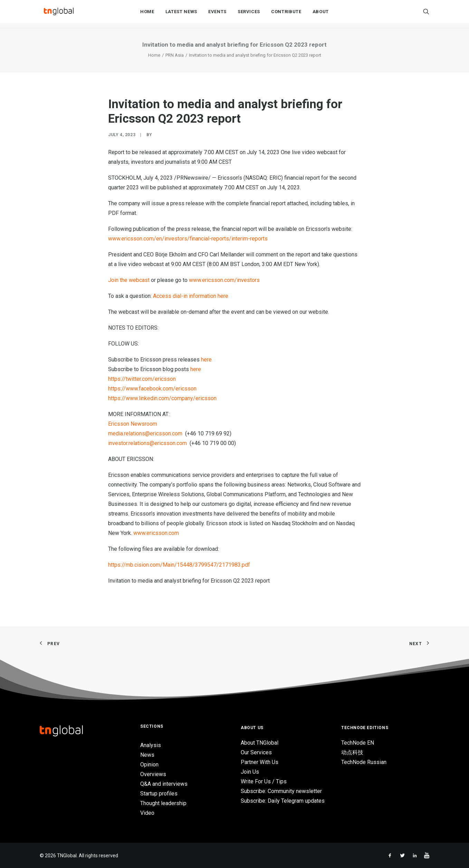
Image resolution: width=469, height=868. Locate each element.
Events (217, 14)
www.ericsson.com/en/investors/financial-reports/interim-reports (188, 239)
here (206, 360)
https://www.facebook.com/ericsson (152, 389)
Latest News (181, 14)
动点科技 (352, 752)
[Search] (426, 14)
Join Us (250, 772)
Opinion (149, 765)
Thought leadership (163, 803)
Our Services (256, 752)
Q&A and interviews (164, 784)
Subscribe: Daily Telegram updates (283, 801)
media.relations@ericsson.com (145, 433)
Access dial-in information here (191, 296)
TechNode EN (358, 743)
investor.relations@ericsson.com (147, 443)
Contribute (286, 14)
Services (249, 14)
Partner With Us (260, 762)
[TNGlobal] (59, 14)
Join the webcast (129, 280)
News (147, 755)
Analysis (151, 745)
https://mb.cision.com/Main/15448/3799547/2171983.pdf (179, 565)
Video (147, 813)
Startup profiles (159, 794)
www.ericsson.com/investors (224, 280)
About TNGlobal (260, 743)
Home (147, 14)
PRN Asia (175, 55)
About (321, 14)
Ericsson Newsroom (133, 424)
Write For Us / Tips (264, 781)
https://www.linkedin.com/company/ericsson (162, 398)
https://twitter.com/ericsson (142, 379)
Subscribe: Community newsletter (281, 791)
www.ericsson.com (156, 533)
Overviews (153, 774)
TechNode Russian (364, 762)
